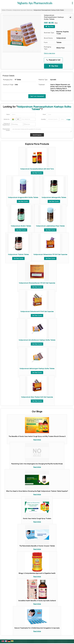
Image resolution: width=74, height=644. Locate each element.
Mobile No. (7, 119)
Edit (68, 120)
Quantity (43, 119)
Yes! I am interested (37, 96)
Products (9, 10)
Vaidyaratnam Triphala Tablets (18, 255)
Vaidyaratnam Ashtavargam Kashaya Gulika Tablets (37, 369)
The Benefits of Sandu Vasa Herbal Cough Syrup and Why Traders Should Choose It (37, 436)
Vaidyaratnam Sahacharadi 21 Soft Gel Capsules (37, 312)
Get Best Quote (37, 173)
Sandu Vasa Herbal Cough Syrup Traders (37, 519)
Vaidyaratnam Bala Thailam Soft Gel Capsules (37, 397)
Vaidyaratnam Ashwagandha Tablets (54, 197)
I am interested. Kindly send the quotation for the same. (41, 130)
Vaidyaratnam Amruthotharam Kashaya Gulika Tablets (37, 340)
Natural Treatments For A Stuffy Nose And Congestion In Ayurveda (37, 628)
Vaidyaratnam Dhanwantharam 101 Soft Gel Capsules (37, 283)
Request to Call (53, 60)
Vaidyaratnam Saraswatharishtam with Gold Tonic (37, 169)
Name (8, 114)
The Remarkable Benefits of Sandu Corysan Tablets (37, 546)
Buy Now (49, 27)
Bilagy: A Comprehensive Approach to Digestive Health (37, 573)
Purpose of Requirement (6, 124)
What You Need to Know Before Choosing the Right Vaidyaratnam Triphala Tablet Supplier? (37, 491)
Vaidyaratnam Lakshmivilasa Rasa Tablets (50, 226)
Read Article (37, 440)
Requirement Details (6, 130)
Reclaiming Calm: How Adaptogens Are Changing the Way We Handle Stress (37, 464)
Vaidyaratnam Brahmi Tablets (21, 226)
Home (4, 10)
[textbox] (63, 119)
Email (44, 114)
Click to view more (49, 53)
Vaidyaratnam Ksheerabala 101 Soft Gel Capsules (50, 255)
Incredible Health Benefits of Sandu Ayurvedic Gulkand (37, 601)
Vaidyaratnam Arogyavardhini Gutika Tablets (23, 197)
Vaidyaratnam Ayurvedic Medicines (23, 10)
